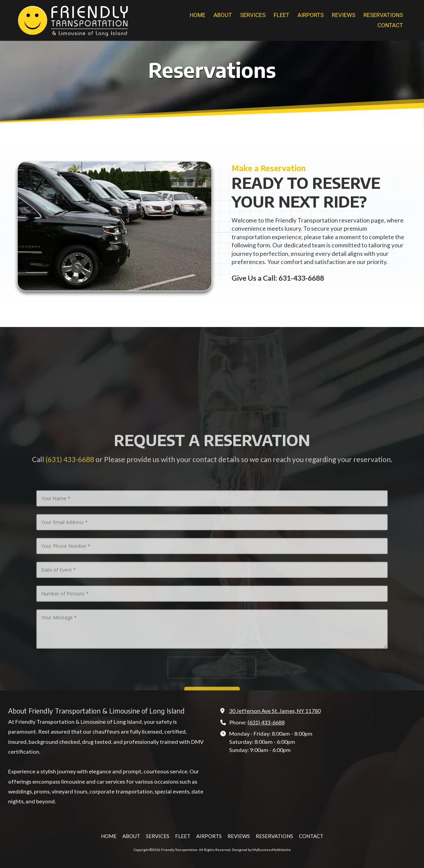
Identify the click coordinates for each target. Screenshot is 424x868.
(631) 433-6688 (266, 722)
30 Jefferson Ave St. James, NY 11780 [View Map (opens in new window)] (275, 711)
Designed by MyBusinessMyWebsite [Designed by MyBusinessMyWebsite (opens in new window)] (261, 850)
